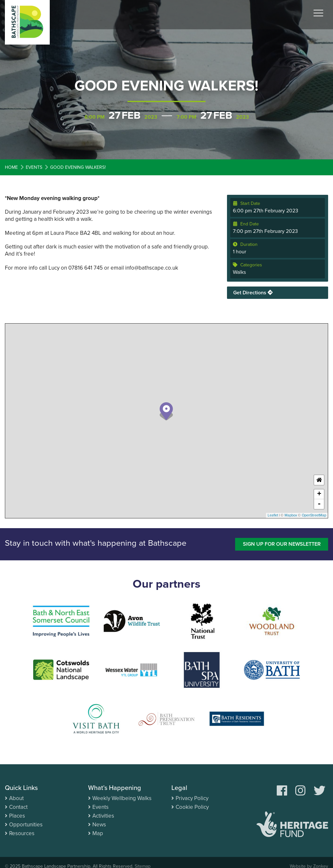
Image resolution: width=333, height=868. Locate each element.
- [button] (319, 504)
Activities (103, 816)
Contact (18, 807)
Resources (22, 833)
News (99, 825)
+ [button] (319, 494)
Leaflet (273, 515)
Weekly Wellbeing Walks (122, 798)
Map (98, 833)
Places (17, 816)
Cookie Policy (192, 807)
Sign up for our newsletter (282, 544)
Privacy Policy (192, 798)
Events (100, 807)
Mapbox (291, 515)
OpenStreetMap (314, 515)
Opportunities (26, 825)
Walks (239, 272)
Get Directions (253, 293)
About (16, 798)
